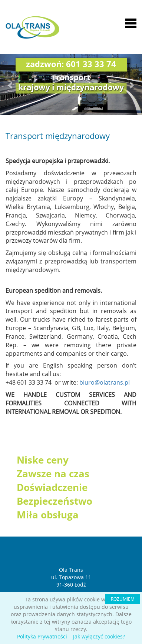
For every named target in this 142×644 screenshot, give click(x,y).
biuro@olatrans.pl (105, 382)
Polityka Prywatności (42, 636)
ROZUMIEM (123, 599)
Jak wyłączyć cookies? (99, 636)
